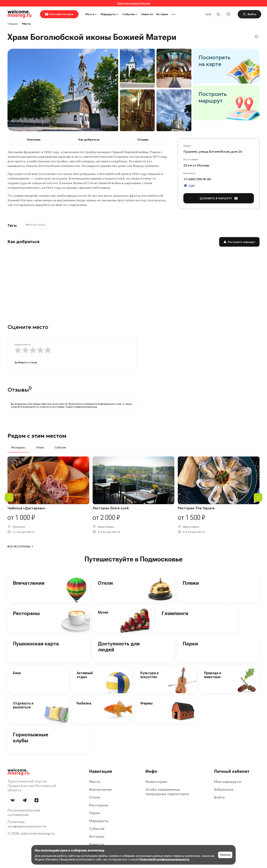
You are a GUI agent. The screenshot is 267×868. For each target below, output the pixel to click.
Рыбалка (84, 703)
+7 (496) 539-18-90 (197, 179)
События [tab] (60, 448)
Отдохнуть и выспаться (23, 705)
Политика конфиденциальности (27, 824)
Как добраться (89, 139)
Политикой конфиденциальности (164, 859)
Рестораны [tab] (18, 448)
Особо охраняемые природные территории (167, 792)
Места (91, 14)
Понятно (225, 855)
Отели (105, 583)
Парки (190, 644)
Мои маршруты (228, 782)
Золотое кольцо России (134, 3)
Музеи (103, 612)
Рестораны (26, 613)
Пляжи (191, 583)
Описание (34, 139)
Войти (219, 797)
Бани (17, 673)
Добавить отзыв (26, 362)
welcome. (18, 772)
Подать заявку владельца (81, 407)
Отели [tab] (40, 448)
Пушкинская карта (36, 644)
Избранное (224, 789)
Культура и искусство (149, 675)
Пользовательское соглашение (24, 812)
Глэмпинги (175, 613)
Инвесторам (156, 782)
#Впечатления (35, 225)
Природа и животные (213, 675)
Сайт (189, 186)
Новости (147, 14)
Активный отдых (85, 675)
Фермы (146, 703)
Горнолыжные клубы (31, 738)
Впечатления (29, 583)
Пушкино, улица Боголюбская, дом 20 (213, 152)
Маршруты (110, 14)
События (130, 14)
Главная (13, 24)
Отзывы (143, 139)
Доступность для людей (119, 647)
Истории (162, 14)
